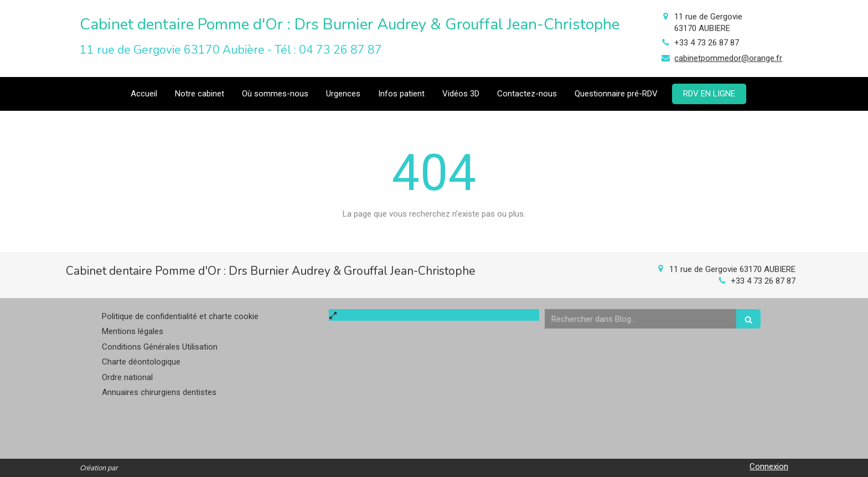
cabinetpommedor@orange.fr (728, 58)
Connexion (769, 466)
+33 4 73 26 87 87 (707, 43)
